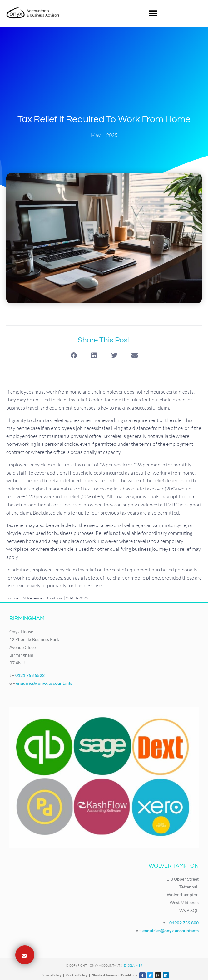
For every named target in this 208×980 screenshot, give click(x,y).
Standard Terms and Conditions (115, 975)
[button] (153, 13)
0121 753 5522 (30, 675)
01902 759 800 (184, 923)
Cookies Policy (77, 975)
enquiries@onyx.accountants (44, 683)
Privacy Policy (51, 975)
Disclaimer (133, 965)
